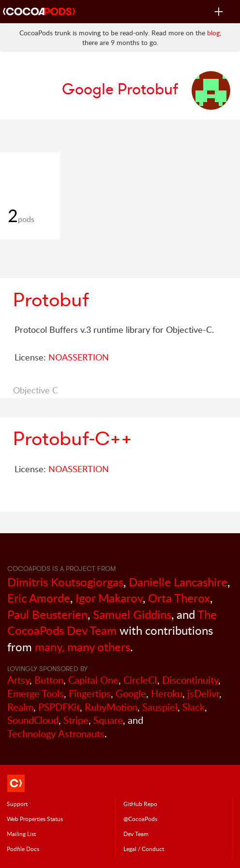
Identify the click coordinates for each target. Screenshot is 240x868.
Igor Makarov (109, 598)
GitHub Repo (140, 804)
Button (49, 680)
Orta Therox (179, 598)
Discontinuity (190, 680)
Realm (20, 707)
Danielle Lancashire (178, 582)
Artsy (18, 680)
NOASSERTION (79, 357)
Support (17, 804)
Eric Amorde (39, 598)
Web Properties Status (35, 819)
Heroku (167, 694)
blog (213, 33)
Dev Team (136, 834)
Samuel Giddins (132, 614)
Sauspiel (160, 707)
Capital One (93, 680)
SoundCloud (33, 720)
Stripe (76, 720)
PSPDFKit (59, 707)
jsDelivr (203, 694)
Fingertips (90, 694)
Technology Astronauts (56, 734)
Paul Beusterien (47, 614)
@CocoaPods (140, 819)
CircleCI (140, 680)
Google (131, 694)
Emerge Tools (36, 694)
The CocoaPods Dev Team (112, 622)
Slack (194, 707)
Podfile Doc (23, 849)
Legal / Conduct (144, 849)
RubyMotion (111, 707)
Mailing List (21, 834)
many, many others (82, 647)
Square (108, 720)
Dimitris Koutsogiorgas (65, 582)
